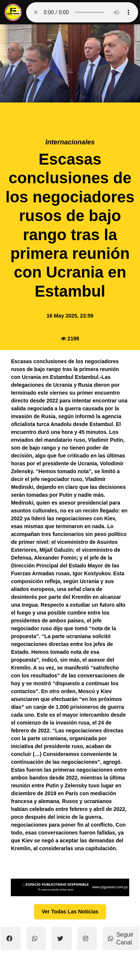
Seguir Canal (121, 938)
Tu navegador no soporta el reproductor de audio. (82, 12)
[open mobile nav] (16, 12)
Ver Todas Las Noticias (70, 912)
